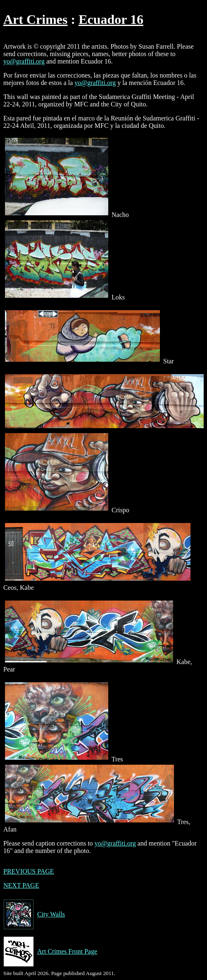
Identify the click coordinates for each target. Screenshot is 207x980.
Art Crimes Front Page (50, 952)
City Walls (34, 914)
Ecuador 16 (111, 19)
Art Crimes (35, 19)
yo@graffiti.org (24, 61)
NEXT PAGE (21, 885)
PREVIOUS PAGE (29, 871)
